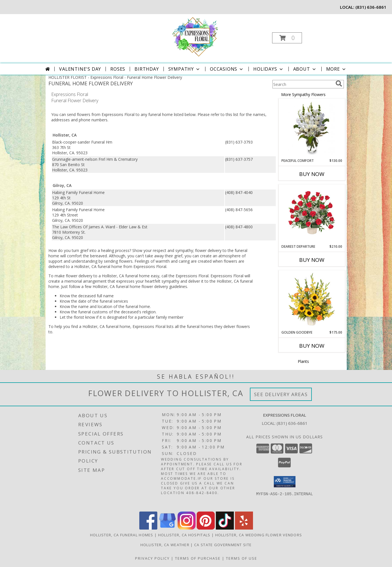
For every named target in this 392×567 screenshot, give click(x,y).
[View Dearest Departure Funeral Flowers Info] (312, 215)
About (305, 69)
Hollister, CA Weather (165, 545)
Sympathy (184, 69)
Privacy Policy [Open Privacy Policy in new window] (152, 558)
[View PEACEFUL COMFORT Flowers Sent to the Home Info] (312, 129)
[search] (339, 84)
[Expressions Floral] (196, 36)
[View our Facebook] (148, 528)
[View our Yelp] (244, 528)
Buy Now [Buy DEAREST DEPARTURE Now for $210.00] (312, 260)
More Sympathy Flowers (303, 94)
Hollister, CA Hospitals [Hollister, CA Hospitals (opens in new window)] (184, 535)
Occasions (227, 69)
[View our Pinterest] (206, 528)
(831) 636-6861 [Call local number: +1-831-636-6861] (371, 7)
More (336, 69)
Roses (118, 69)
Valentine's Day (80, 69)
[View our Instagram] (187, 528)
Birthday (147, 69)
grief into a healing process (105, 250)
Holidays (268, 69)
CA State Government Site (223, 545)
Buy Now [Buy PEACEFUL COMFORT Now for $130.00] (312, 174)
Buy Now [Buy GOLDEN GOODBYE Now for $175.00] (312, 346)
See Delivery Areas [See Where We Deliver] (281, 394)
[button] (287, 38)
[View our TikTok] (225, 528)
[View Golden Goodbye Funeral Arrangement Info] (312, 300)
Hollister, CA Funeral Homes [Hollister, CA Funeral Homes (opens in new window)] (122, 535)
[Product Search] (303, 84)
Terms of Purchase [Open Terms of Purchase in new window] (198, 558)
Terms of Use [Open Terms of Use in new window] (242, 558)
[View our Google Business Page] (167, 528)
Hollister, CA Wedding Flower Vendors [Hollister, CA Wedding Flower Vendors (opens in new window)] (259, 535)
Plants (303, 361)
